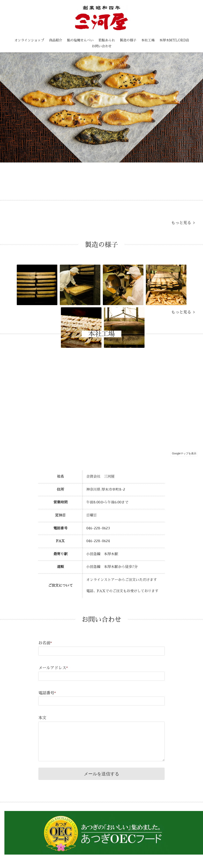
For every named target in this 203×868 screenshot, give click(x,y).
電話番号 (47, 693)
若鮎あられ (107, 40)
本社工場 (148, 40)
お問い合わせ (102, 46)
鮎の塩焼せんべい (80, 40)
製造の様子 (128, 40)
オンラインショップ (29, 40)
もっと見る (183, 223)
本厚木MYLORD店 (174, 40)
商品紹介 (56, 40)
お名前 (45, 643)
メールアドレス (53, 668)
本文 (42, 718)
